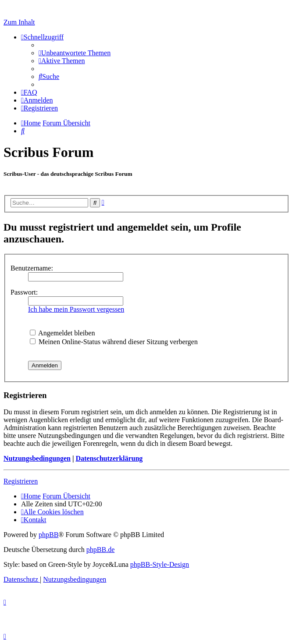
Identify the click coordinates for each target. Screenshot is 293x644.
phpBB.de (100, 550)
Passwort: (24, 292)
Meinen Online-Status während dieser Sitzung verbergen (114, 342)
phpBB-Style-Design (160, 564)
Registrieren (21, 481)
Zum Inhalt (19, 22)
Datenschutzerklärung (109, 458)
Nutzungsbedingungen (37, 458)
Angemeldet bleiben (62, 333)
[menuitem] (75, 53)
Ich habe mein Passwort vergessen (76, 309)
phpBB (48, 535)
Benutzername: (32, 268)
